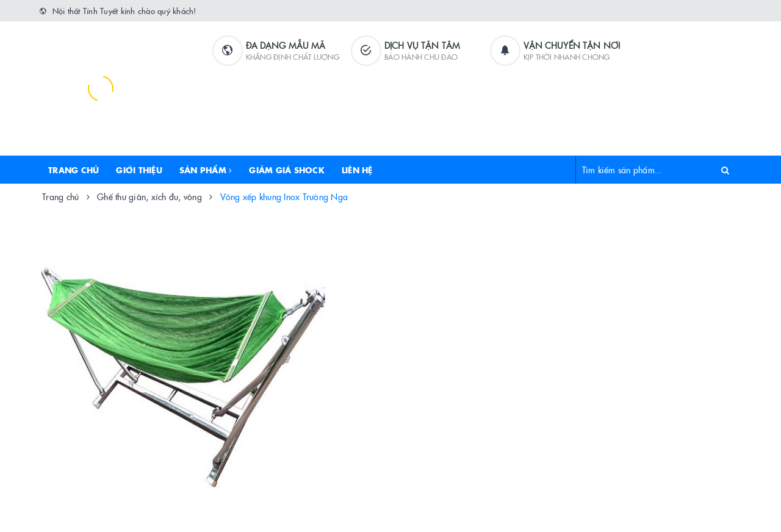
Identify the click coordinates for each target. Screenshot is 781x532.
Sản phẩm (206, 170)
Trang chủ (74, 170)
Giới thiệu (139, 170)
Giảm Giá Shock (287, 170)
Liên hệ (357, 170)
